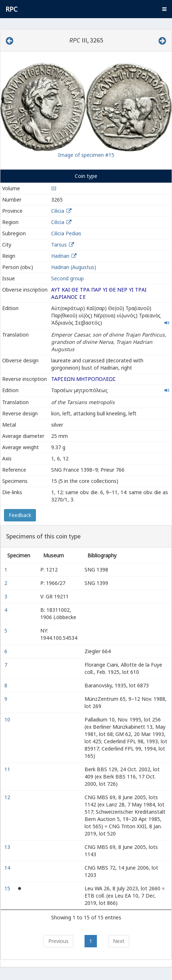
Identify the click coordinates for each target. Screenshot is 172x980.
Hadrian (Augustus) (74, 267)
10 (8, 719)
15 (8, 888)
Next (119, 941)
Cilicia (58, 211)
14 (8, 868)
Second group (67, 278)
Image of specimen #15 (86, 155)
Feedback (20, 515)
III (54, 188)
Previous (58, 941)
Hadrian (60, 256)
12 (8, 797)
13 (8, 847)
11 (8, 769)
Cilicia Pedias (66, 233)
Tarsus (59, 245)
